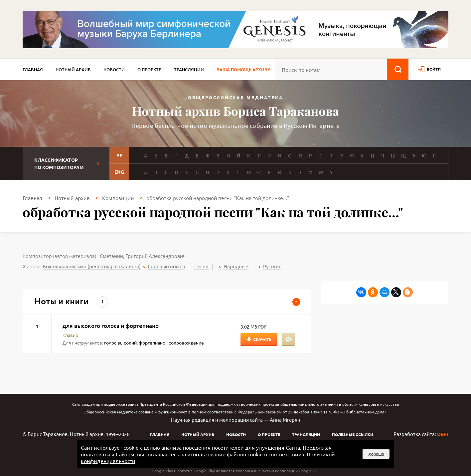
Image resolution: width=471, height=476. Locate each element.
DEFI (443, 434)
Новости (114, 70)
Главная (33, 70)
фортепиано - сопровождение (171, 343)
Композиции (118, 198)
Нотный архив (73, 70)
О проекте (149, 70)
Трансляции (189, 70)
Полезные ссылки (353, 434)
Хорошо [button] (376, 454)
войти (434, 69)
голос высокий (120, 343)
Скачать (262, 339)
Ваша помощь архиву (243, 70)
